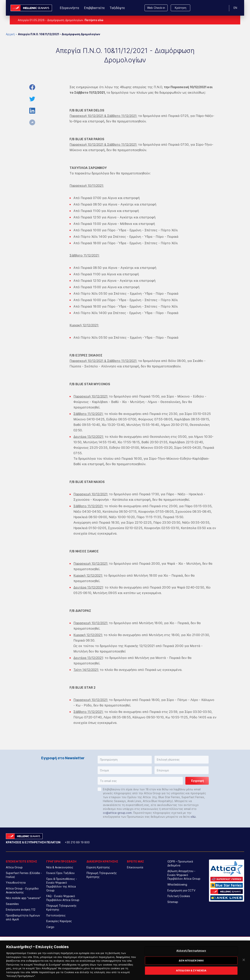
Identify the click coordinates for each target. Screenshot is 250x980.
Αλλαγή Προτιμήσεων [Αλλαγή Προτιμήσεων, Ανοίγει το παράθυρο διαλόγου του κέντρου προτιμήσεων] (191, 956)
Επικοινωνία (135, 867)
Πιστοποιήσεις (56, 915)
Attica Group (14, 867)
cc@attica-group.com (117, 813)
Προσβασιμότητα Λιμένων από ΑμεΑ (23, 917)
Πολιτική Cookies (179, 896)
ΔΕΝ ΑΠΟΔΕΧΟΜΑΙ (191, 966)
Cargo (50, 927)
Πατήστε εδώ (94, 20)
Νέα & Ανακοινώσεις (60, 867)
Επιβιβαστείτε (94, 8)
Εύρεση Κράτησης (98, 867)
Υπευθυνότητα (16, 883)
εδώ (193, 817)
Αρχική (10, 34)
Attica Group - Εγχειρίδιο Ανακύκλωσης (22, 890)
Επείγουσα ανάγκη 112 (21, 910)
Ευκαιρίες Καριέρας (59, 921)
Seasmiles (12, 904)
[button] (125, 760)
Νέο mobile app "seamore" (23, 898)
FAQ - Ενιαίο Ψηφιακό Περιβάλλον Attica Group (63, 898)
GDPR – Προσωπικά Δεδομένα (180, 863)
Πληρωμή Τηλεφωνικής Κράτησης (61, 908)
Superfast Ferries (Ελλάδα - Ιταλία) (24, 875)
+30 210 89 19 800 (77, 842)
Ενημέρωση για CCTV (181, 890)
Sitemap (173, 902)
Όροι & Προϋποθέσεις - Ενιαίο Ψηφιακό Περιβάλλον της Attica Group (62, 885)
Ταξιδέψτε (117, 8)
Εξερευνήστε (70, 8)
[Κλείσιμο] (244, 966)
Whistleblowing (177, 884)
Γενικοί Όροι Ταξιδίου (60, 873)
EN (235, 8)
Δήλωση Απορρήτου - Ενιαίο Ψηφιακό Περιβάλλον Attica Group (184, 875)
